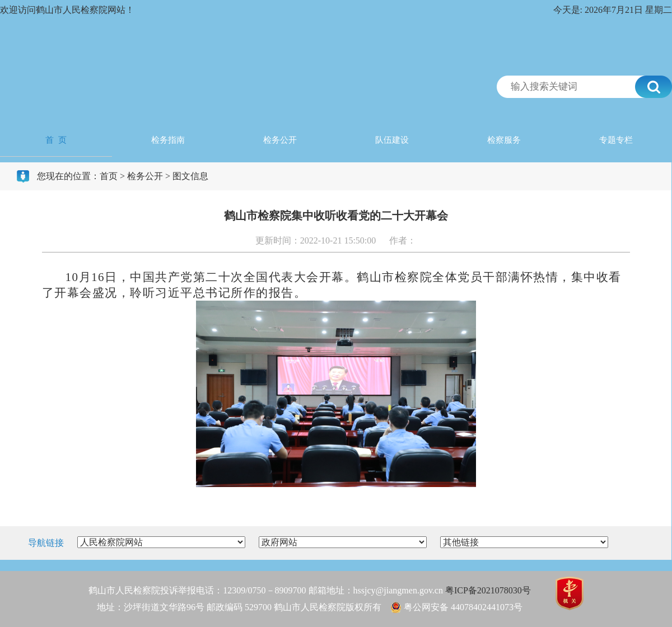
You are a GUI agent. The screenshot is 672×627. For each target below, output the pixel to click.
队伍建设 (392, 140)
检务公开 (280, 140)
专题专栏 (616, 140)
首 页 (56, 140)
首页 (109, 176)
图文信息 (190, 176)
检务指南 (168, 140)
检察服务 (504, 140)
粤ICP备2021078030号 (488, 590)
